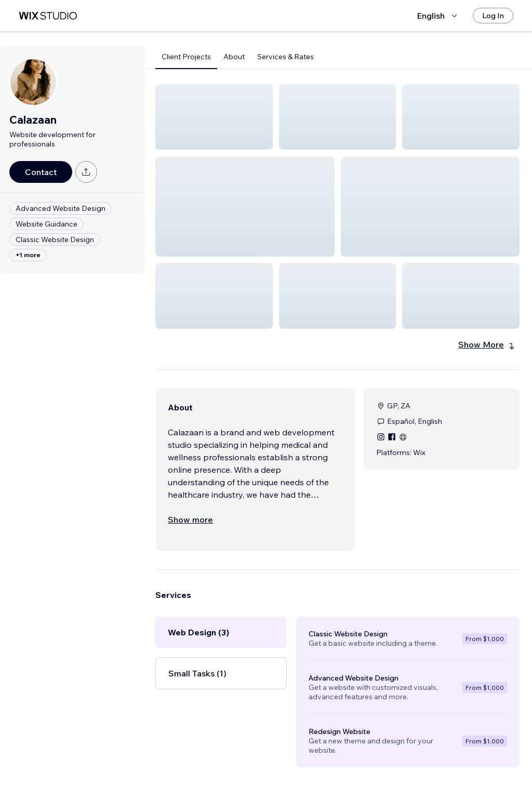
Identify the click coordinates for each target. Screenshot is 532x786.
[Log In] (493, 16)
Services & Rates (285, 57)
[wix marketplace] (48, 16)
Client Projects (186, 57)
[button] (214, 117)
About (234, 57)
